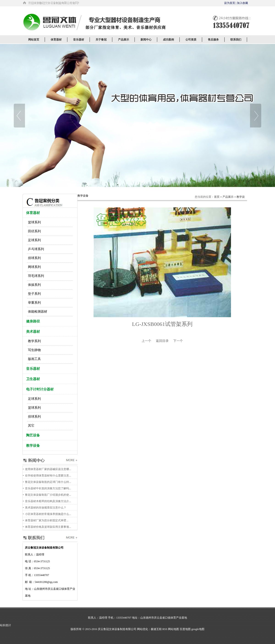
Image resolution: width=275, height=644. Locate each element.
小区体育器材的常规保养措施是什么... (48, 514)
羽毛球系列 (36, 276)
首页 (217, 197)
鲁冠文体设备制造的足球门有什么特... (48, 482)
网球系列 (34, 267)
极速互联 (156, 629)
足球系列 (34, 240)
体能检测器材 (38, 312)
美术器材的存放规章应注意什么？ (46, 508)
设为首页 (230, 3)
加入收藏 (242, 3)
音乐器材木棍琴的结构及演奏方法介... (48, 501)
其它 (31, 426)
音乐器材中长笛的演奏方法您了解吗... (48, 488)
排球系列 (34, 258)
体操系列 (34, 285)
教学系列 (34, 341)
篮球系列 (34, 222)
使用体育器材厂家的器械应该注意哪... (48, 469)
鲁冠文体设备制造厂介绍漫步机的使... (48, 495)
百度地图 (185, 629)
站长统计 (5, 625)
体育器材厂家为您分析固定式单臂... (47, 520)
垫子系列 (34, 294)
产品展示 (228, 197)
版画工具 (34, 359)
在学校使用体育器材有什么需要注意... (48, 476)
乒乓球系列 (36, 249)
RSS (165, 629)
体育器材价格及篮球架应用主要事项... (48, 527)
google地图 (198, 629)
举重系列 (34, 303)
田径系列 (34, 231)
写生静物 (34, 350)
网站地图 (173, 629)
